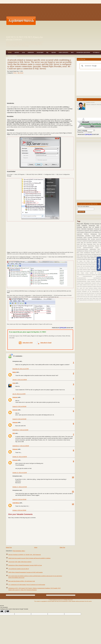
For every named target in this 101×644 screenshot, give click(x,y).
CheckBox (88, 236)
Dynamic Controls (96, 253)
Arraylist (89, 281)
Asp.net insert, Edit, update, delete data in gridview (20, 562)
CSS (93, 232)
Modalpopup (95, 234)
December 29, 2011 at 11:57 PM (21, 369)
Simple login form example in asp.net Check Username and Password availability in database (29, 558)
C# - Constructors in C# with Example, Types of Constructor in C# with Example (27, 585)
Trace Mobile (12, 56)
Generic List (90, 254)
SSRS (78, 256)
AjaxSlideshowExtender (82, 281)
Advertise (93, 275)
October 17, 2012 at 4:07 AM (20, 487)
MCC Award (80, 288)
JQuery (54, 52)
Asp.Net (17, 52)
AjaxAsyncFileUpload (89, 248)
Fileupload (97, 229)
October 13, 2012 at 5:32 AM (20, 473)
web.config (80, 246)
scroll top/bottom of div (92, 300)
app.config (94, 271)
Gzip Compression (84, 286)
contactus (92, 297)
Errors (15, 73)
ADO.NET (85, 246)
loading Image (97, 251)
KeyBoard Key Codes (82, 258)
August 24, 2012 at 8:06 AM (19, 406)
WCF (82, 244)
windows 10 (94, 273)
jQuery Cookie (91, 259)
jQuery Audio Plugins (91, 298)
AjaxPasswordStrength (92, 280)
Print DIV (93, 290)
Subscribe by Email (44, 343)
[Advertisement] (58, 21)
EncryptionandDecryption (83, 249)
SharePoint (96, 237)
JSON (91, 231)
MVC (72, 52)
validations (96, 231)
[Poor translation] (7, 611)
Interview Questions (83, 52)
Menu (85, 244)
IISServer (87, 234)
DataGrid (85, 285)
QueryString (88, 266)
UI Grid (79, 259)
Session (82, 293)
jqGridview (85, 300)
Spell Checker (91, 293)
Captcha (92, 263)
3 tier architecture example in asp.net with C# (19, 569)
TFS (95, 293)
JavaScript (40, 52)
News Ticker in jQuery (91, 265)
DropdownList (80, 231)
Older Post (62, 547)
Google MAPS (88, 232)
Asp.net (80, 224)
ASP (92, 261)
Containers (94, 283)
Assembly (93, 281)
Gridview (31, 52)
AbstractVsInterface (81, 275)
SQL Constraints (80, 268)
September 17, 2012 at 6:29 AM (20, 430)
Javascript (93, 226)
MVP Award (86, 288)
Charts (82, 253)
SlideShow (95, 243)
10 (73, 477)
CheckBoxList (87, 253)
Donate (92, 285)
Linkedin (81, 265)
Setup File (86, 293)
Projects (97, 290)
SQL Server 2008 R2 (89, 268)
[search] (92, 66)
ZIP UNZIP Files (84, 259)
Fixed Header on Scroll (82, 254)
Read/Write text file (87, 291)
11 (73, 491)
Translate (88, 132)
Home (10, 52)
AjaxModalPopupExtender (94, 241)
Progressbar (90, 244)
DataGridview (92, 246)
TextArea (82, 295)
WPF (82, 297)
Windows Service (89, 251)
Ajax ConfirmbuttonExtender (86, 276)
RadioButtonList (81, 251)
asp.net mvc (88, 227)
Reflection (93, 266)
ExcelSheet (80, 237)
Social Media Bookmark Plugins (84, 270)
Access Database (94, 256)
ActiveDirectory (88, 275)
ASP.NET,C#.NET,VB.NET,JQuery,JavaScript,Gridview (24, 38)
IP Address (94, 286)
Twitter (82, 256)
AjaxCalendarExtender (85, 278)
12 (73, 504)
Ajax (23, 52)
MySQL (85, 265)
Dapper (81, 285)
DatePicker (97, 232)
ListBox (89, 258)
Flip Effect (96, 263)
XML (89, 239)
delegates (96, 297)
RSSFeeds (79, 291)
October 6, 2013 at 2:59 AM (19, 510)
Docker (89, 285)
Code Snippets (83, 226)
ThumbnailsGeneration (96, 270)
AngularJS (87, 231)
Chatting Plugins (80, 283)
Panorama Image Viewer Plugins (84, 290)
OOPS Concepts (64, 52)
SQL (47, 52)
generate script (83, 298)
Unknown (15, 397)
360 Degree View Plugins (84, 261)
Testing (78, 295)
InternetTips (90, 243)
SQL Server (20, 73)
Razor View (96, 244)
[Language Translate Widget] (86, 130)
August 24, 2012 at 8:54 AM (19, 419)
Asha (14, 383)
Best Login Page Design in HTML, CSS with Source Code (22, 581)
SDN (14, 433)
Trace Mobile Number (89, 295)
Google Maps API (82, 243)
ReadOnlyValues (96, 291)
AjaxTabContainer (80, 263)
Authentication (81, 236)
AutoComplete (80, 232)
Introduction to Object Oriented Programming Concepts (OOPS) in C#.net (25, 565)
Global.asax (96, 254)
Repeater (98, 246)
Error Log (96, 285)
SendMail (93, 239)
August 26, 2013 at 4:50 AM (19, 499)
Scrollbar (79, 293)
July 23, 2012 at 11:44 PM (19, 394)
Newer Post (9, 547)
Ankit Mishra (16, 503)
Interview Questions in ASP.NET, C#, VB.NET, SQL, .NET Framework (25, 555)
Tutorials (96, 52)
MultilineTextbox (95, 258)
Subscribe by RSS (26, 343)
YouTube (80, 248)
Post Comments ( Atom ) (19, 551)
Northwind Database (93, 288)
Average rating (87, 263)
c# (94, 227)
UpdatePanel (85, 241)
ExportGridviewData (82, 239)
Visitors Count (83, 271)
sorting (88, 273)
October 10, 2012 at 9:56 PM (20, 457)
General (97, 224)
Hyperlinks (90, 286)
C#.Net (92, 224)
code (88, 297)
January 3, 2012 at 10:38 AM (20, 380)
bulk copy (85, 297)
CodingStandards (88, 283)
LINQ (78, 265)
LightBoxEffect (94, 249)
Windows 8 (89, 271)
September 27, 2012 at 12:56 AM (21, 446)
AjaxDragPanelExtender (82, 280)
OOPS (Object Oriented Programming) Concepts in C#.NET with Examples (25, 572)
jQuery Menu (87, 256)
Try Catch (96, 295)
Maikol (14, 372)
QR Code (83, 266)
